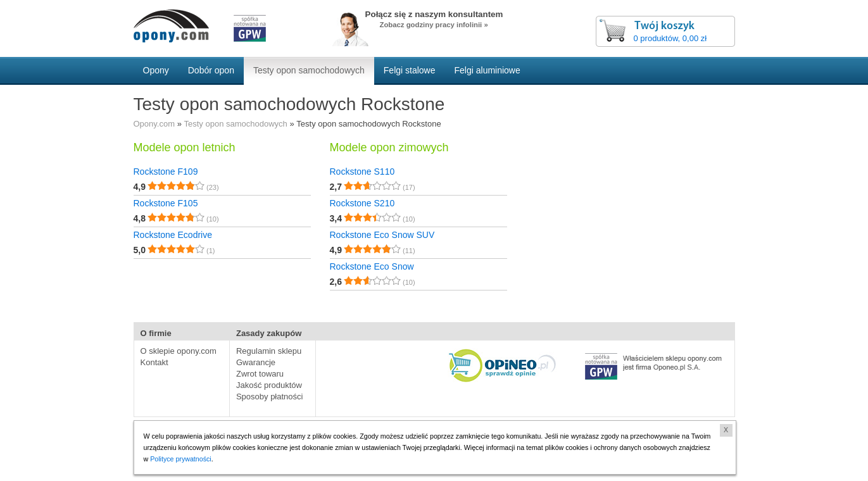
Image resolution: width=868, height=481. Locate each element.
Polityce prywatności (181, 459)
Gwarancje (256, 362)
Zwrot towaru (260, 374)
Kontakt (154, 362)
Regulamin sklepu (269, 351)
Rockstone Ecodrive (173, 235)
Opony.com (154, 124)
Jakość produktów (269, 385)
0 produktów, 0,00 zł (670, 38)
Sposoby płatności (270, 397)
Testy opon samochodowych (236, 124)
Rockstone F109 (166, 172)
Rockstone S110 (362, 172)
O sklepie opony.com (179, 351)
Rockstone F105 (166, 203)
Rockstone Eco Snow (372, 266)
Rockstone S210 (362, 203)
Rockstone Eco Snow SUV (382, 235)
